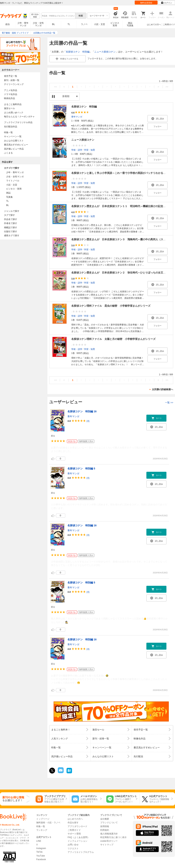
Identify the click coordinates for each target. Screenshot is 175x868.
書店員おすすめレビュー (16, 145)
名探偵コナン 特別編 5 (81, 468)
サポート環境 (74, 834)
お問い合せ (73, 845)
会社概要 (105, 819)
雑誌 (8, 193)
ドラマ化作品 (11, 94)
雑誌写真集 (130, 24)
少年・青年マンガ (23, 24)
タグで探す (9, 215)
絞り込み (35, 16)
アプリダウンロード (77, 826)
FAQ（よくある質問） (79, 837)
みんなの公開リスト (14, 141)
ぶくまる (8, 153)
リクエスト (73, 848)
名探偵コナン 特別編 (78, 52)
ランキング (42, 830)
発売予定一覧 (11, 76)
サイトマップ (107, 845)
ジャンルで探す (12, 211)
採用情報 (105, 826)
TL (69, 24)
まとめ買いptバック (14, 113)
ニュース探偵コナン (105, 52)
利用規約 (105, 830)
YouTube (41, 856)
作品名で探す (11, 219)
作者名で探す (11, 223)
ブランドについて (109, 823)
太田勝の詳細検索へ (163, 389)
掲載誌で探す (11, 227)
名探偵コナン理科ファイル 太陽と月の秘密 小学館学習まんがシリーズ (113, 339)
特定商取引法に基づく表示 (113, 837)
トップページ (43, 819)
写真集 (9, 197)
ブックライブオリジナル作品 (18, 122)
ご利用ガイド (169, 24)
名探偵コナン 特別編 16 (82, 411)
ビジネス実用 (115, 24)
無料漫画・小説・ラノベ (48, 823)
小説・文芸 (100, 24)
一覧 (169, 403)
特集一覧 (8, 132)
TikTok (39, 852)
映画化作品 (9, 98)
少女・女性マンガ (38, 24)
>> (167, 87)
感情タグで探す (12, 236)
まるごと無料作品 (13, 104)
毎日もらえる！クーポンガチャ (19, 117)
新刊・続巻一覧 (12, 80)
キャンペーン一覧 (13, 136)
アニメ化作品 (11, 90)
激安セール (9, 108)
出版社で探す (11, 232)
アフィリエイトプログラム (81, 852)
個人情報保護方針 (109, 834)
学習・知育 (90, 150)
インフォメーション (77, 841)
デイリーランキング (14, 84)
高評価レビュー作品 (14, 149)
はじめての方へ (154, 24)
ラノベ (84, 24)
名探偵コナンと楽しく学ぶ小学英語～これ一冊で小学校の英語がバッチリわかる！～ (120, 173)
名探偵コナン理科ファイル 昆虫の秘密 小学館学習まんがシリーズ (111, 306)
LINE (39, 841)
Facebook (41, 859)
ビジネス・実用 (14, 189)
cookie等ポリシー (109, 841)
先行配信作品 (11, 127)
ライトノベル (13, 181)
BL (54, 24)
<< (56, 87)
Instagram (41, 848)
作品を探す (73, 823)
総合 (8, 24)
